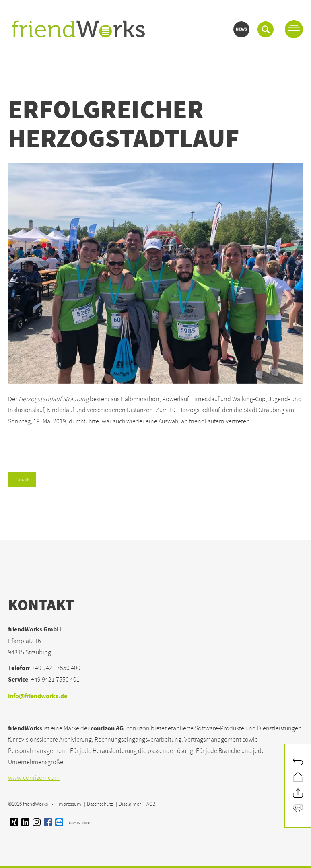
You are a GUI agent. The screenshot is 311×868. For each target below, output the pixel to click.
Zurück (22, 480)
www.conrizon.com (34, 778)
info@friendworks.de (38, 697)
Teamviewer (73, 823)
